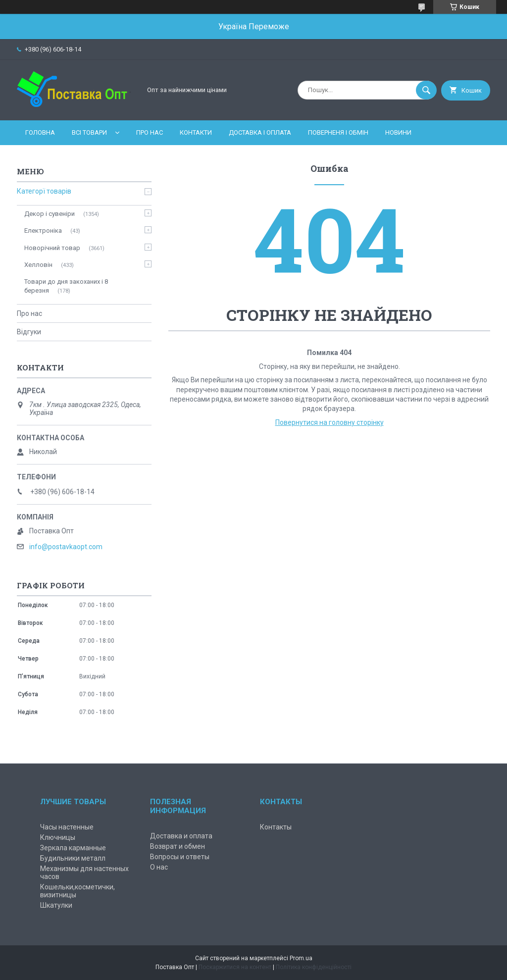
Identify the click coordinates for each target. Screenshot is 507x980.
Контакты (276, 827)
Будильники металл (73, 858)
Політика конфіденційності (314, 967)
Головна (40, 132)
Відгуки (29, 332)
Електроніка (43, 231)
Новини (398, 132)
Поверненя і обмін (338, 132)
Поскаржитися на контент (235, 967)
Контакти (196, 132)
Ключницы (58, 837)
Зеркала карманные (73, 848)
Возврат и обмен (177, 846)
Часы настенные (67, 827)
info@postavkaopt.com (66, 547)
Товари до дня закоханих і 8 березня (66, 286)
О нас (159, 867)
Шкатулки (56, 905)
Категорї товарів (44, 191)
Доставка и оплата (181, 836)
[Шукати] (426, 90)
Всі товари (89, 132)
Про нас (150, 132)
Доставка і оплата (260, 132)
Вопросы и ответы (180, 857)
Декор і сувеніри (50, 214)
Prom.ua (301, 958)
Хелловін (38, 265)
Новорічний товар (52, 248)
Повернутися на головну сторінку (330, 422)
